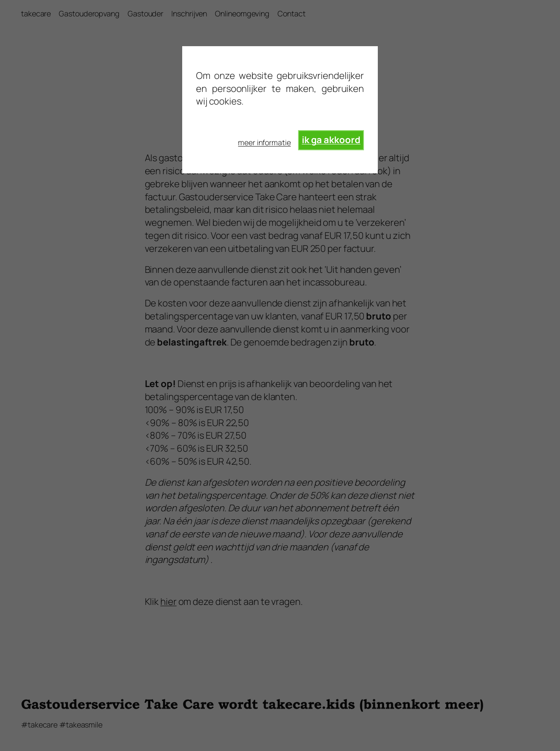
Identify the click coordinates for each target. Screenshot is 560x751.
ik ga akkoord (331, 140)
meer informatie (264, 142)
